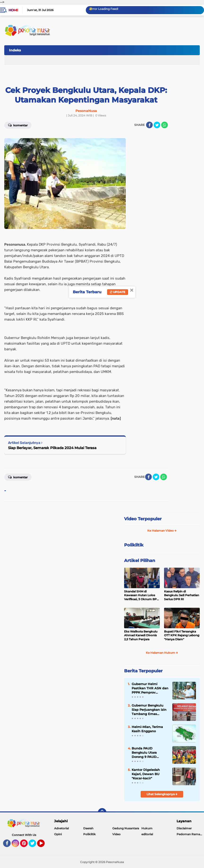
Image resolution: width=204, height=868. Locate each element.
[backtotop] (102, 812)
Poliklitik (89, 834)
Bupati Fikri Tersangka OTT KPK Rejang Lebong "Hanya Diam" (182, 635)
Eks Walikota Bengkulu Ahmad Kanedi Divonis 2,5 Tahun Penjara (141, 635)
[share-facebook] (149, 125)
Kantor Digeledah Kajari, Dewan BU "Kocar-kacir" (146, 774)
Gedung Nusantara (126, 828)
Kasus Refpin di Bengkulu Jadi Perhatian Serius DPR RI (182, 595)
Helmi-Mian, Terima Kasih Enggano (147, 729)
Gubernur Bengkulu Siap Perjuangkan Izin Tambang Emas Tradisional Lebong (149, 710)
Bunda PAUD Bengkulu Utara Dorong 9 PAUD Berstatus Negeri (145, 753)
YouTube (44, 845)
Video (116, 834)
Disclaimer (184, 828)
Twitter (35, 845)
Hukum (147, 828)
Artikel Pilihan (140, 561)
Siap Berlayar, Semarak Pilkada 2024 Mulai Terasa (52, 448)
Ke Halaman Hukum (162, 653)
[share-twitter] (157, 125)
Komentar (18, 477)
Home (13, 10)
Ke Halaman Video (162, 531)
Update (118, 292)
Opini (58, 834)
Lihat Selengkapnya (162, 794)
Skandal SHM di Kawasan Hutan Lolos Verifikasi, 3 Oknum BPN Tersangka (142, 595)
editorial (147, 834)
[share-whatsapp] (165, 125)
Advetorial (61, 828)
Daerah (88, 828)
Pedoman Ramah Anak (190, 834)
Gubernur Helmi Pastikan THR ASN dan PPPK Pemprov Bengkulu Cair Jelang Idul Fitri (150, 688)
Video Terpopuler (143, 519)
